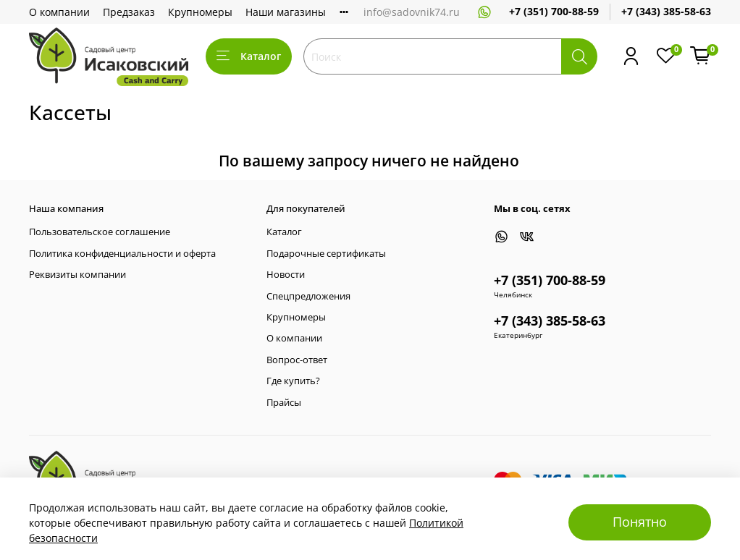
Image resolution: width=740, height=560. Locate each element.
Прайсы (284, 403)
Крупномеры (200, 12)
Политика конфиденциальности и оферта (122, 254)
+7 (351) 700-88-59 (554, 11)
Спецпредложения (308, 296)
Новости (286, 275)
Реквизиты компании (77, 275)
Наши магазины (286, 12)
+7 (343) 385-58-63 (666, 11)
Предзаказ (129, 12)
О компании (59, 12)
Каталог (249, 56)
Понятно (640, 522)
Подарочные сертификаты (326, 254)
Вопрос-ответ (297, 360)
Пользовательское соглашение (100, 232)
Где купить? (293, 381)
